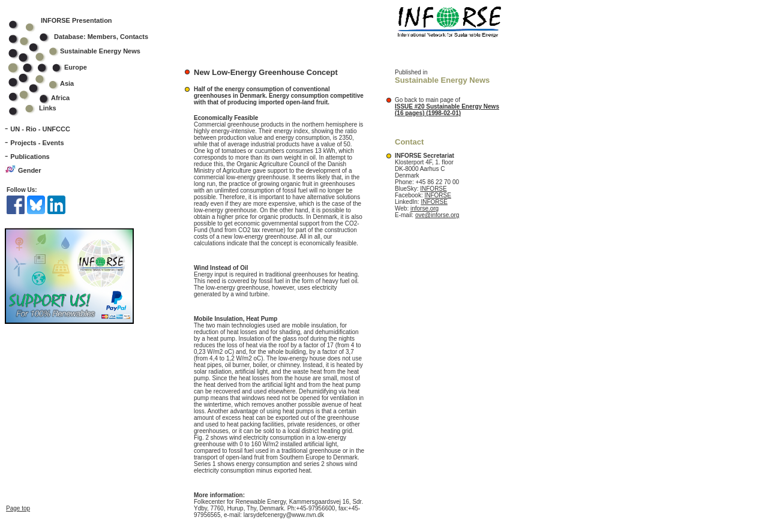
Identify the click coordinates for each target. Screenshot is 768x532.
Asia (49, 83)
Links (48, 108)
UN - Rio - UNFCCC (40, 129)
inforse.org (424, 208)
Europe (55, 67)
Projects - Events (37, 143)
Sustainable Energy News (82, 51)
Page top (18, 502)
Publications (30, 157)
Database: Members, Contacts (86, 37)
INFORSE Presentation (76, 20)
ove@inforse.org (437, 215)
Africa (60, 98)
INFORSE (433, 189)
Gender (30, 170)
